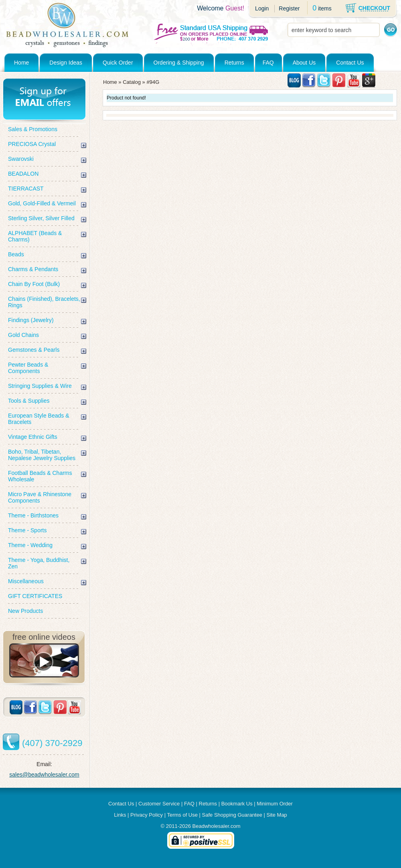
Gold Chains (23, 335)
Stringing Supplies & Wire (40, 386)
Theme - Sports (27, 530)
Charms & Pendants (33, 269)
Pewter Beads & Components (28, 368)
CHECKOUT (374, 8)
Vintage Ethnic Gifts (33, 437)
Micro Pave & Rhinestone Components (40, 497)
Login (262, 8)
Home (21, 63)
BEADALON (23, 174)
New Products (25, 611)
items (325, 8)
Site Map (277, 815)
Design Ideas (66, 63)
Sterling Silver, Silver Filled (41, 218)
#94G (153, 82)
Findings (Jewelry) (31, 320)
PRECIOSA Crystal (32, 144)
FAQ (268, 63)
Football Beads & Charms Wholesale (40, 476)
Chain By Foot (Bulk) (34, 284)
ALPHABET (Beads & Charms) (35, 236)
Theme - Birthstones (33, 515)
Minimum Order (275, 804)
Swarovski (21, 159)
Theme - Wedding (30, 545)
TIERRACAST (26, 189)
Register (289, 8)
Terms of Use (182, 815)
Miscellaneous (26, 581)
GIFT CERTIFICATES (35, 596)
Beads (16, 254)
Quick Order (118, 63)
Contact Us (350, 63)
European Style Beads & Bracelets (39, 419)
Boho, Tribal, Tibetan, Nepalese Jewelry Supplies (42, 455)
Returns (234, 63)
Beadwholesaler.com (217, 826)
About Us (304, 63)
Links (120, 815)
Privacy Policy (147, 815)
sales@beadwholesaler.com (44, 775)
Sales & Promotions (33, 129)
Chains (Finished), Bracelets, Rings (44, 302)
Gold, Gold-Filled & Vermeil (42, 203)
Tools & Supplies (29, 401)
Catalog (132, 82)
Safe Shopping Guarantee (232, 815)
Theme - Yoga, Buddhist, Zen (39, 563)
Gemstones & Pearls (34, 350)
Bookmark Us (237, 804)
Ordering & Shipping (179, 63)
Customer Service (159, 804)
